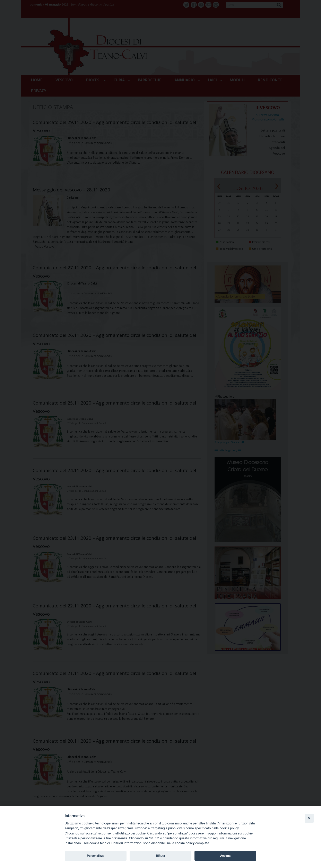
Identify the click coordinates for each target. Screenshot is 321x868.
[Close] (309, 818)
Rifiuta (160, 856)
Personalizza (96, 856)
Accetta (225, 856)
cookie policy (185, 843)
